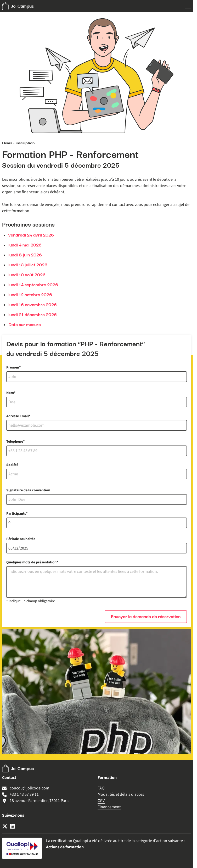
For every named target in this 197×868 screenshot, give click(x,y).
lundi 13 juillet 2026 (28, 265)
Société (12, 465)
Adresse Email (18, 416)
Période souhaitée (21, 539)
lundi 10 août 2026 (27, 275)
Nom (10, 393)
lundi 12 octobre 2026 (30, 295)
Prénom (13, 367)
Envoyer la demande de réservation (146, 617)
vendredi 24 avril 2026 (31, 235)
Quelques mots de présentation (31, 562)
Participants (16, 514)
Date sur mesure (25, 325)
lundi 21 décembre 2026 (33, 315)
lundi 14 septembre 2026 (33, 285)
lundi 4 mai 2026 (25, 245)
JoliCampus (18, 6)
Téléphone (15, 442)
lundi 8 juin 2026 (25, 255)
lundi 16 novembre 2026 (33, 305)
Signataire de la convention (28, 490)
